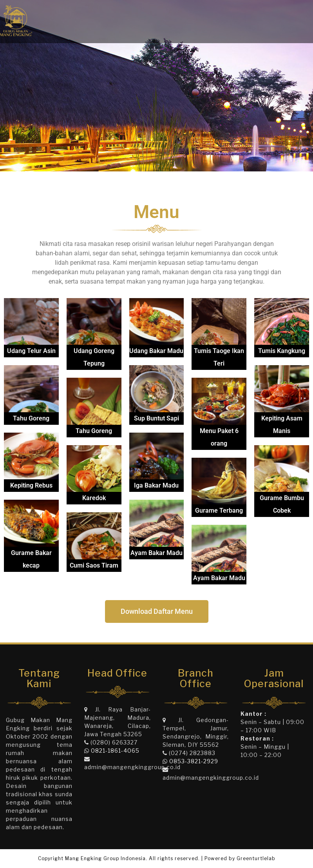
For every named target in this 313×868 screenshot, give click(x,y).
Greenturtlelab (256, 858)
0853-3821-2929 (194, 761)
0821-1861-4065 (115, 751)
